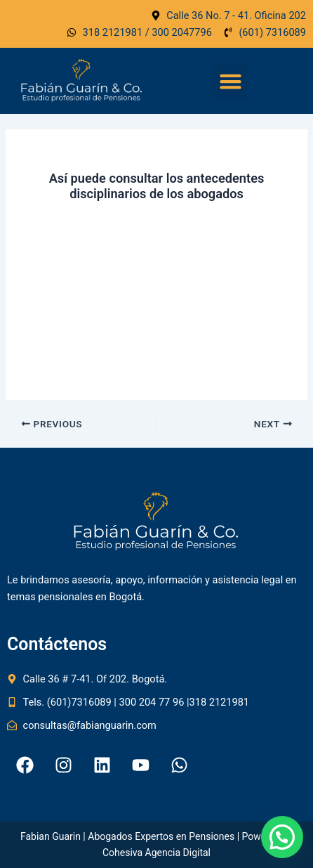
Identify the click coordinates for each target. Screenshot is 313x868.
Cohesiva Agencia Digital (156, 853)
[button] (230, 81)
